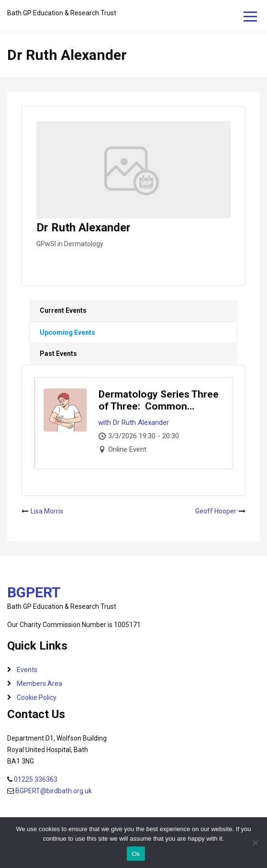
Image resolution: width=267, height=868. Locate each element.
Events (27, 670)
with (105, 423)
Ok (136, 854)
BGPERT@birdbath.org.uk (54, 791)
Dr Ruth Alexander (141, 423)
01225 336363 (36, 779)
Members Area (39, 684)
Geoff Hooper (216, 511)
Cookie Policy (37, 697)
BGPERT (34, 592)
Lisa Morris (47, 511)
